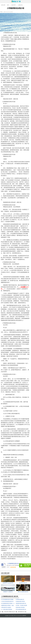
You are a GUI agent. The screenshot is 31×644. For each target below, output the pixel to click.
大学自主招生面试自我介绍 (7, 601)
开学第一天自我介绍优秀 (21, 605)
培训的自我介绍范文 (21, 601)
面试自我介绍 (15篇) (22, 612)
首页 (8, 5)
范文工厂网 (13, 616)
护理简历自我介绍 (20, 599)
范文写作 (14, 5)
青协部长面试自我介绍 (21, 603)
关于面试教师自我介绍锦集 (7, 599)
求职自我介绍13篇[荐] (6, 607)
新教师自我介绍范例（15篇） (8, 605)
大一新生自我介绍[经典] (7, 609)
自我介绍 (20, 5)
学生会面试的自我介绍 (21, 609)
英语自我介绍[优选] (20, 607)
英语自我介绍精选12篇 (9, 612)
